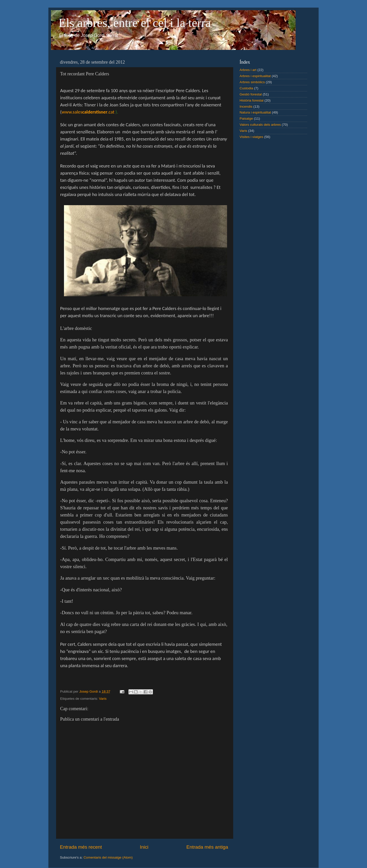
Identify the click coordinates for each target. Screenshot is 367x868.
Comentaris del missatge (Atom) (108, 857)
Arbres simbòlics (252, 82)
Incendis (246, 107)
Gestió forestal (251, 94)
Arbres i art (248, 70)
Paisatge (246, 118)
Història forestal (252, 100)
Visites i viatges (251, 137)
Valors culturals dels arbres (260, 125)
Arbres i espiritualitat (255, 76)
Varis (103, 699)
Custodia (246, 88)
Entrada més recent (81, 847)
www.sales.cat (88, 112)
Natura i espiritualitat (255, 112)
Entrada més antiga (207, 847)
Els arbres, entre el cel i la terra (135, 23)
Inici (144, 847)
